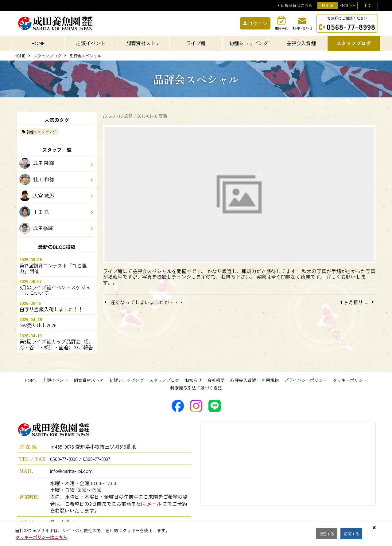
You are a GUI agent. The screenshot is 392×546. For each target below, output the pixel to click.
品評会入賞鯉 (243, 380)
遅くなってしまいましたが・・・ (147, 302)
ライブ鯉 (196, 43)
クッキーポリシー (350, 380)
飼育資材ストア (89, 380)
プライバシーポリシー (306, 380)
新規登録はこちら (297, 6)
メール (154, 504)
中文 (367, 5)
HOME (38, 43)
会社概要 (216, 380)
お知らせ (193, 380)
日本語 (327, 5)
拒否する (328, 534)
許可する (356, 534)
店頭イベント (55, 380)
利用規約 (270, 380)
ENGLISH (347, 5)
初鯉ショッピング (41, 132)
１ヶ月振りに (353, 302)
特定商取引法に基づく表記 (196, 388)
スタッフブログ (47, 56)
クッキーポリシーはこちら (41, 537)
